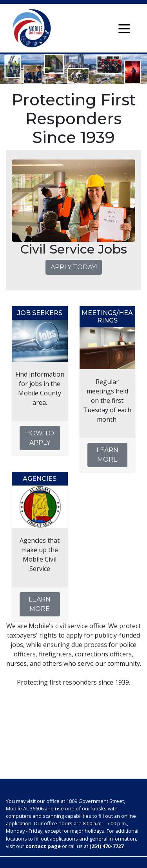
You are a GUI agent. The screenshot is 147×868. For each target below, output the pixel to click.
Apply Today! (74, 267)
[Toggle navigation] (124, 28)
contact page (43, 846)
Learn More (107, 455)
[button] (21, 201)
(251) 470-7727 (106, 846)
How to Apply (40, 438)
